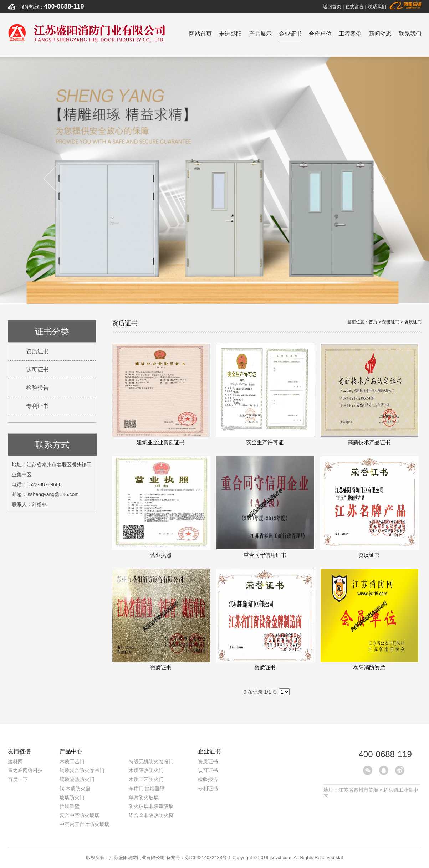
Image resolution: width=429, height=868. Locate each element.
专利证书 (37, 406)
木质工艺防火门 (146, 779)
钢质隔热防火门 (77, 779)
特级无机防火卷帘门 (151, 761)
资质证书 (37, 351)
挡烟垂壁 (70, 806)
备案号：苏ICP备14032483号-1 (199, 857)
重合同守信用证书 (265, 507)
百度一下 (18, 779)
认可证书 (37, 369)
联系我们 (377, 7)
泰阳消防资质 (369, 620)
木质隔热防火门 (146, 770)
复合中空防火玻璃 (80, 815)
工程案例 (350, 34)
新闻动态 (380, 34)
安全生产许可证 (265, 394)
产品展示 (260, 34)
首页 (373, 322)
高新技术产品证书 (369, 394)
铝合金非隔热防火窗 (151, 815)
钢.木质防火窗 (75, 789)
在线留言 (354, 7)
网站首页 (200, 34)
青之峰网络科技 (25, 770)
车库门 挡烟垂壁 (147, 789)
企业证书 (290, 36)
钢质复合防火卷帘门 (82, 770)
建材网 (15, 761)
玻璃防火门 (72, 797)
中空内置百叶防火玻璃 (85, 824)
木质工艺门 (72, 761)
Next (373, 178)
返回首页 (332, 7)
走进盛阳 (230, 34)
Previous (56, 178)
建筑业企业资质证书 (161, 394)
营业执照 (161, 507)
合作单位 (320, 34)
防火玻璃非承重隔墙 (151, 806)
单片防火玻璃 (144, 797)
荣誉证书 (391, 322)
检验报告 (37, 388)
